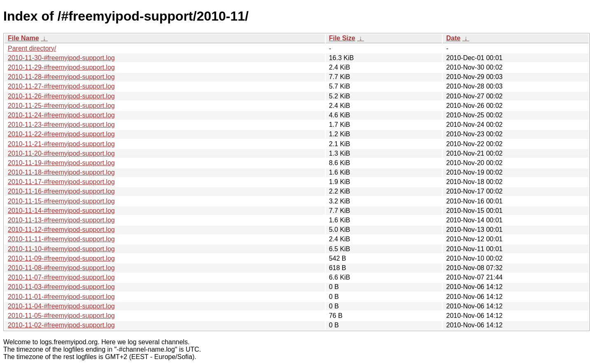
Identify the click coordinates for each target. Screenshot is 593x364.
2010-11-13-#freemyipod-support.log (61, 220)
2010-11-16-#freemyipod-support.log (61, 191)
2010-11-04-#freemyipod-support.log (61, 306)
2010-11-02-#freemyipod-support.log (61, 325)
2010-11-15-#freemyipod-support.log (61, 201)
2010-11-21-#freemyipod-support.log (61, 144)
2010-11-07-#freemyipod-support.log (61, 277)
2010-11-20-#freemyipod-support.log (61, 153)
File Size (342, 38)
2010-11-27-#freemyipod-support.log (61, 86)
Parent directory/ (32, 48)
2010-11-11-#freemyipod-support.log (61, 239)
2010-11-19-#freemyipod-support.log (61, 163)
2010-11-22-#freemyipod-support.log (61, 134)
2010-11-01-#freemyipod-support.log (61, 297)
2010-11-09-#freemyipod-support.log (61, 258)
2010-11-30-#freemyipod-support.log (61, 58)
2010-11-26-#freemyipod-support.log (61, 96)
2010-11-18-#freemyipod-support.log (61, 172)
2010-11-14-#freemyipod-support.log (61, 211)
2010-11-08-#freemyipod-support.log (61, 268)
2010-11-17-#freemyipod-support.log (61, 182)
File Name (23, 38)
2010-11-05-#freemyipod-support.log (61, 316)
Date (453, 38)
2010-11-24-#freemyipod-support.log (61, 115)
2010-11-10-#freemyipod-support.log (61, 249)
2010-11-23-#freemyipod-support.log (61, 125)
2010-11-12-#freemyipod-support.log (61, 230)
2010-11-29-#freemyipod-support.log (61, 67)
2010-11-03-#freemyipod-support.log (61, 287)
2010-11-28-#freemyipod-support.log (61, 77)
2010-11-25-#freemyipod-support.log (61, 106)
